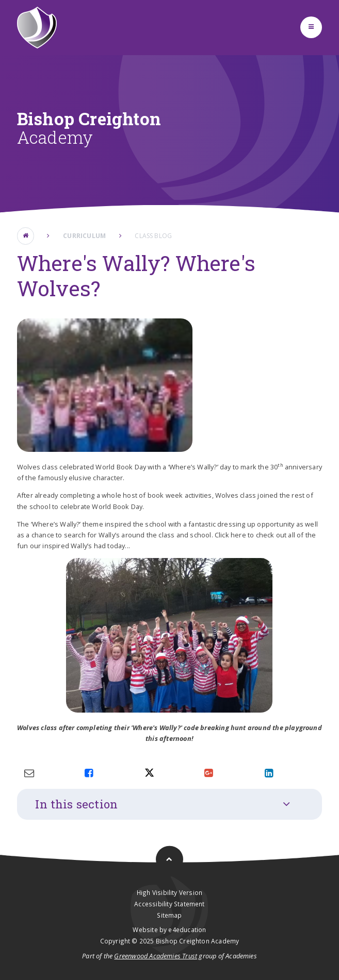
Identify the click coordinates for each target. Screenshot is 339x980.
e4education (187, 930)
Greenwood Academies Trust (156, 956)
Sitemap (169, 915)
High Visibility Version (169, 892)
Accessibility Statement (169, 904)
